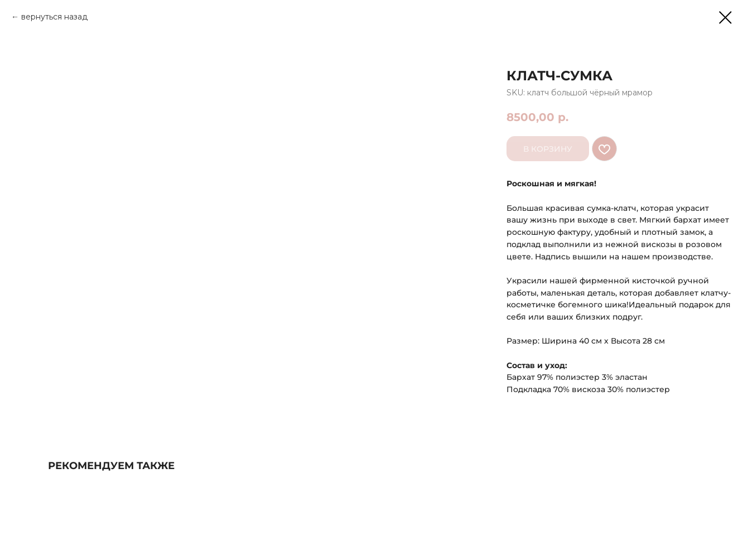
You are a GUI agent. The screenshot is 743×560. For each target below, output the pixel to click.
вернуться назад (54, 17)
